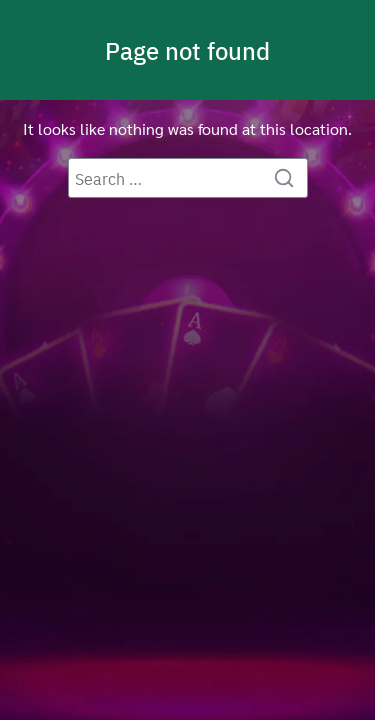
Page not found (187, 50)
